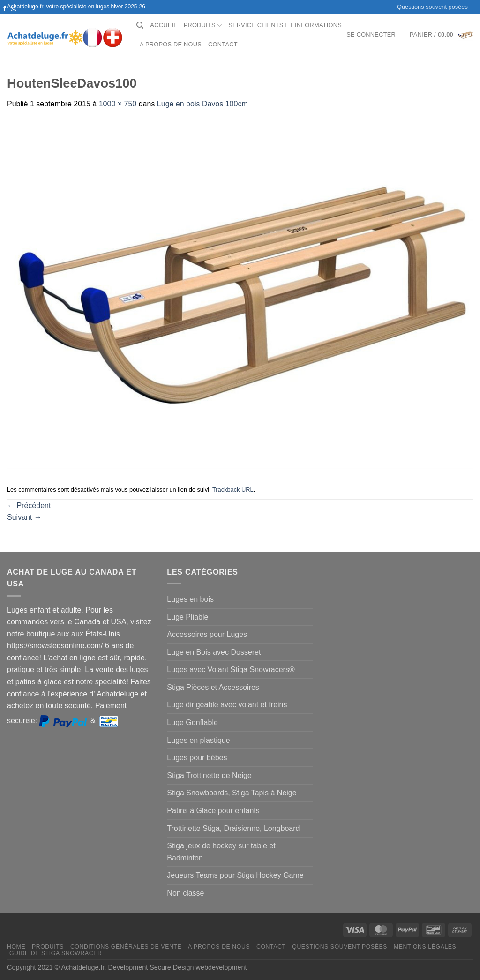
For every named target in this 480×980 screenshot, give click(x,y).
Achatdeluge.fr (82, 967)
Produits (203, 26)
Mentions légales (425, 947)
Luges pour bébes (197, 758)
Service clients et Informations (285, 25)
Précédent (29, 505)
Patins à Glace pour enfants (213, 811)
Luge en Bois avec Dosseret (214, 652)
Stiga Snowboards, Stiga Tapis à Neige (232, 793)
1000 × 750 (118, 104)
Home (16, 947)
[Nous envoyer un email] (14, 18)
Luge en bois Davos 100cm (202, 104)
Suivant (24, 517)
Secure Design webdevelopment (198, 967)
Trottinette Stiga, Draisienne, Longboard (233, 828)
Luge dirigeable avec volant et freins (227, 705)
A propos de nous (171, 44)
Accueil (163, 25)
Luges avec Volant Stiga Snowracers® (231, 670)
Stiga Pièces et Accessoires (213, 687)
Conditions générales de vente (126, 947)
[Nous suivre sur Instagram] (14, 9)
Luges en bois (190, 599)
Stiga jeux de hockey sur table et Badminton (221, 852)
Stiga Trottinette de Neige (209, 775)
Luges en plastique (198, 740)
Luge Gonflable (192, 722)
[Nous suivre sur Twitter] (5, 18)
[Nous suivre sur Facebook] (5, 9)
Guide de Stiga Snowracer (56, 953)
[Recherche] (140, 25)
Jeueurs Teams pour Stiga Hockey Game (235, 875)
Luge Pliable (187, 617)
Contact (223, 44)
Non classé (185, 893)
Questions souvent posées (432, 7)
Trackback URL (233, 490)
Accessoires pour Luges (207, 634)
